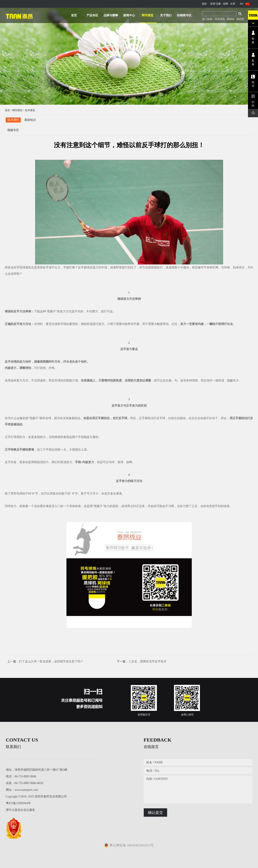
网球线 (231, 19)
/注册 (218, 4)
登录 (213, 4)
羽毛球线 (220, 19)
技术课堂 (30, 110)
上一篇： (45, 661)
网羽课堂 (17, 110)
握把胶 (240, 19)
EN (242, 4)
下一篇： (142, 661)
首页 (74, 15)
